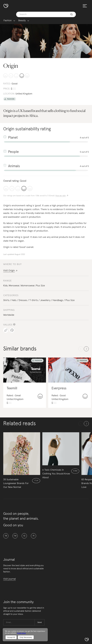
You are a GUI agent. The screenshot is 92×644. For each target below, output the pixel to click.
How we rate (61, 196)
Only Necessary (26, 637)
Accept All (11, 637)
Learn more (21, 633)
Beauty (22, 21)
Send (40, 622)
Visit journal (9, 579)
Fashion (8, 21)
